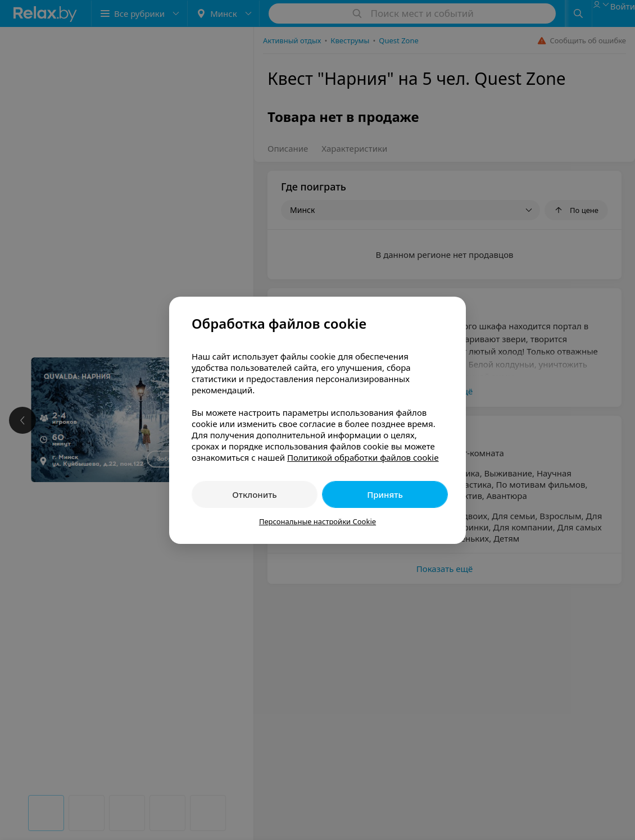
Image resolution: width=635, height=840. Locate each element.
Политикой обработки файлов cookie (363, 457)
